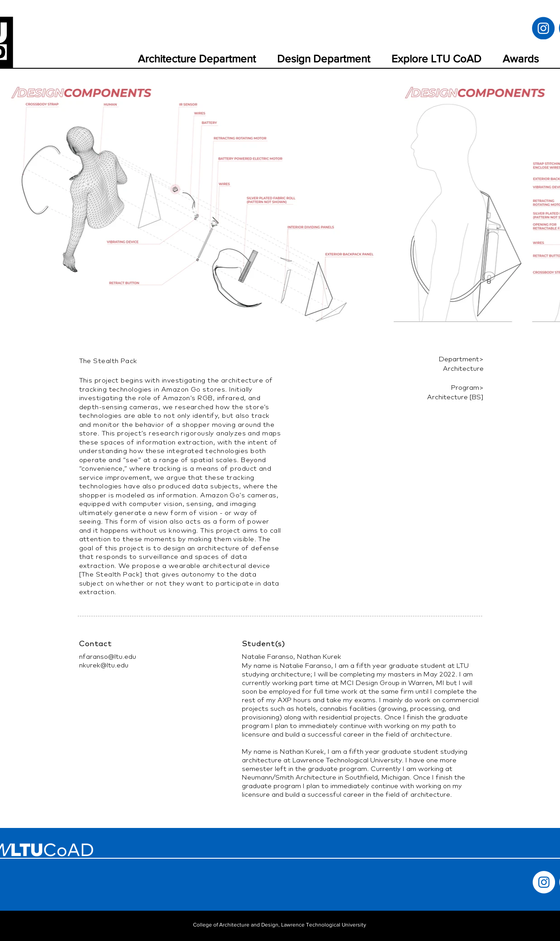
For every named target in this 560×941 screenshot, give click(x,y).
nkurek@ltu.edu (104, 665)
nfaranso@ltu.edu (108, 656)
